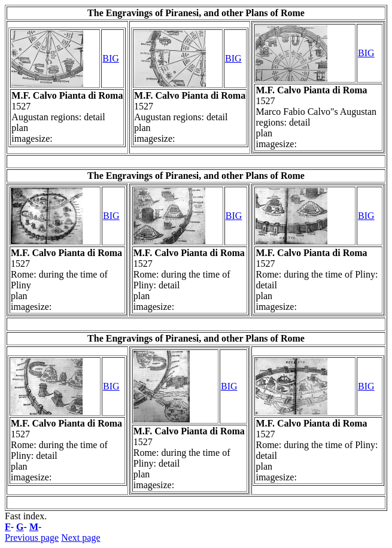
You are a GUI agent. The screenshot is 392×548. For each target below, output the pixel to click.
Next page (80, 538)
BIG (111, 58)
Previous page (32, 538)
